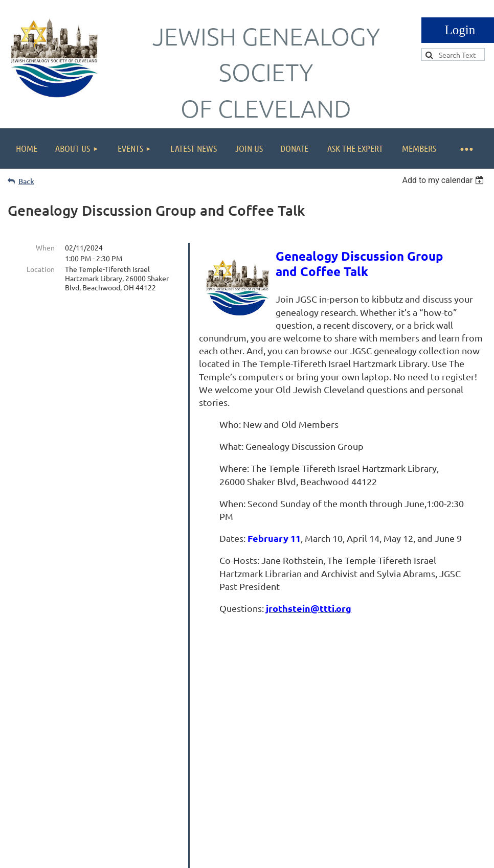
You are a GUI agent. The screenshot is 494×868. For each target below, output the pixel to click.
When (45, 247)
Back (26, 181)
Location (41, 269)
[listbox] (444, 180)
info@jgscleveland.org (420, 758)
